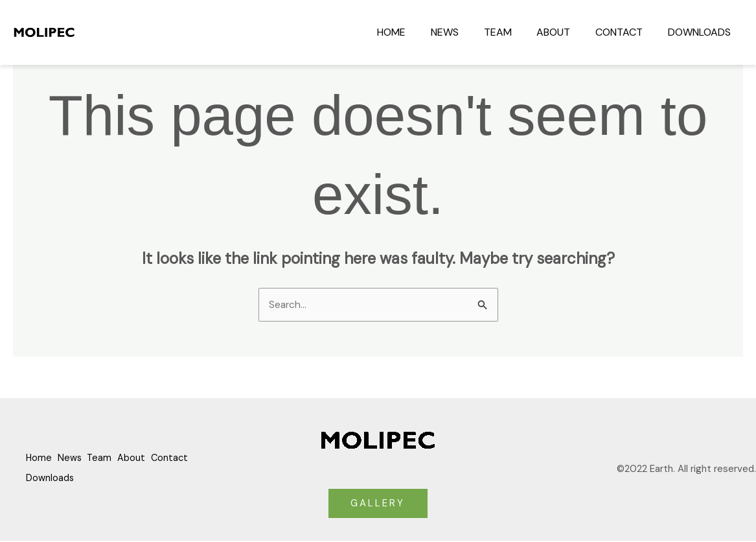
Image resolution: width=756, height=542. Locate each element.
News (464, 32)
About (564, 32)
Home (415, 32)
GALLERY (378, 504)
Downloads (701, 32)
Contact (625, 32)
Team (513, 32)
